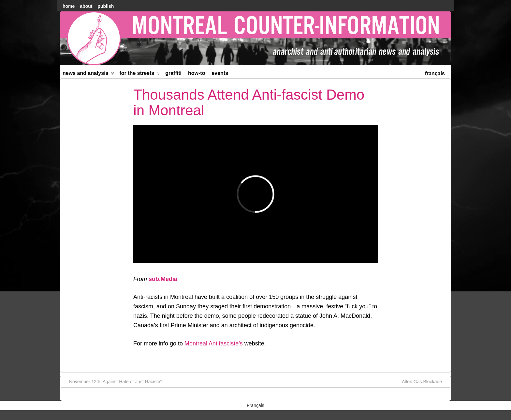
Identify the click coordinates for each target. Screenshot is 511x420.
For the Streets (140, 74)
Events (220, 73)
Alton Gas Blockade (425, 381)
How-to (197, 73)
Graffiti (173, 73)
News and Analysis (88, 74)
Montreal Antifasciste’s (214, 343)
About (86, 6)
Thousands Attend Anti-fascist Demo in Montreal (249, 102)
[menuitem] (435, 73)
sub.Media (163, 279)
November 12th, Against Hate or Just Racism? (113, 381)
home (69, 6)
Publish (106, 6)
